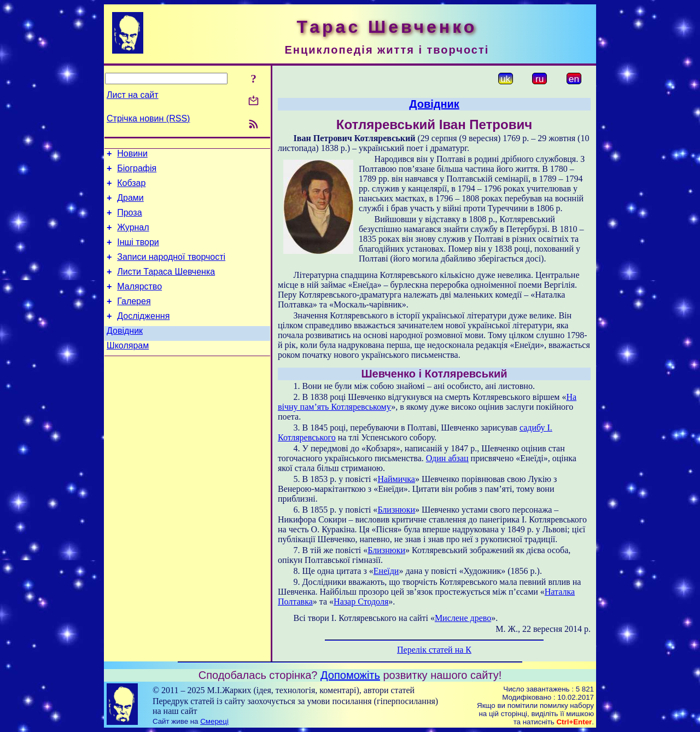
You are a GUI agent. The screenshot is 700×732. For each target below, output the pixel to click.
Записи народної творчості (171, 270)
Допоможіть (350, 675)
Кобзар (131, 188)
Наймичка (396, 479)
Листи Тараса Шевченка (166, 286)
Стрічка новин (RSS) (148, 118)
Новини (132, 155)
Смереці (214, 721)
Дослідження (143, 336)
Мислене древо (463, 618)
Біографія (137, 172)
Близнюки (396, 510)
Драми (130, 204)
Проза (129, 221)
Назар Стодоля (361, 602)
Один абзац (447, 458)
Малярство (139, 303)
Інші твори (138, 254)
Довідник (125, 352)
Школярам (128, 368)
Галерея (134, 319)
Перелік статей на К (434, 650)
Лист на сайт (133, 95)
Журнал (133, 237)
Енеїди (386, 571)
